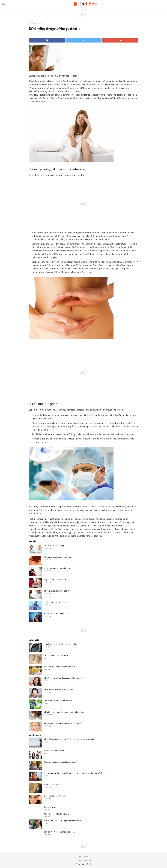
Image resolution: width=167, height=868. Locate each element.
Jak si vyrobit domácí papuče (56, 656)
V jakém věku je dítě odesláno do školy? (61, 762)
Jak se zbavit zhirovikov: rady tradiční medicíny (63, 723)
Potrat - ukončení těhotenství (56, 614)
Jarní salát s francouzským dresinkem (59, 832)
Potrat (40, 23)
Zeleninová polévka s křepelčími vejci (59, 667)
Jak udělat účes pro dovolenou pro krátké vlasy (64, 712)
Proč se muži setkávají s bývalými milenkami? (63, 821)
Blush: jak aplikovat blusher (55, 796)
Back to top (84, 856)
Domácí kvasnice (51, 807)
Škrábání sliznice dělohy (54, 546)
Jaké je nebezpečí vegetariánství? (58, 701)
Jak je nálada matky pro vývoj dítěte (59, 690)
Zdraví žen (32, 23)
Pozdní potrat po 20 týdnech (56, 602)
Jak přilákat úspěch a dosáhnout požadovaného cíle (65, 678)
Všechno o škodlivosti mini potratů (58, 557)
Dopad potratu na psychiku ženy (57, 568)
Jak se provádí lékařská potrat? (57, 591)
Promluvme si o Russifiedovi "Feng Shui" (60, 644)
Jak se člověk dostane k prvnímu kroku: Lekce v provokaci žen (70, 739)
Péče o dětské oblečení (54, 751)
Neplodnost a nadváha (53, 785)
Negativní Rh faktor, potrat (55, 580)
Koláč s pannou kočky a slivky (56, 814)
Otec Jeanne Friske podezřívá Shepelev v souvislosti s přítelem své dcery (74, 773)
